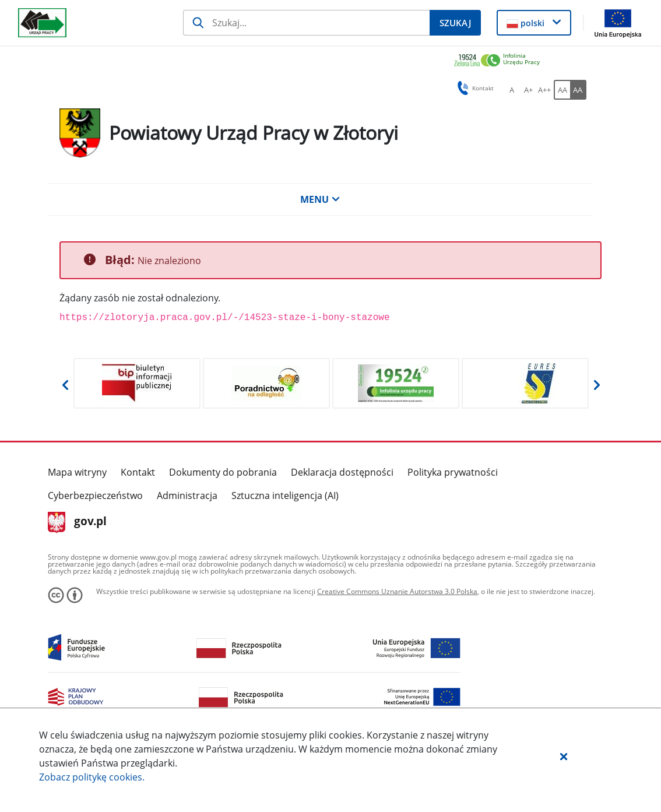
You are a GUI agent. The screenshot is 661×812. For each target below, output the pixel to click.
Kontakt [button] (474, 88)
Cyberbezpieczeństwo (95, 495)
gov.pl (77, 522)
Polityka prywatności (453, 472)
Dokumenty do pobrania (223, 472)
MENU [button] (320, 199)
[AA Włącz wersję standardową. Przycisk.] (562, 90)
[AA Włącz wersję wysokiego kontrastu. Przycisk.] (578, 90)
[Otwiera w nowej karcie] (137, 383)
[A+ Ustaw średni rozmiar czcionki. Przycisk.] (528, 90)
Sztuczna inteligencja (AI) (285, 495)
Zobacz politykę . (92, 777)
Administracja (187, 495)
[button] (564, 756)
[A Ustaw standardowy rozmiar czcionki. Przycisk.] (512, 90)
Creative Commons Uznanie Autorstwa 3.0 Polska (397, 591)
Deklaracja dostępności (342, 472)
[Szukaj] (307, 23)
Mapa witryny (77, 472)
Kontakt (138, 472)
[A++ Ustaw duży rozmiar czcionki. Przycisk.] (544, 90)
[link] (520, 61)
